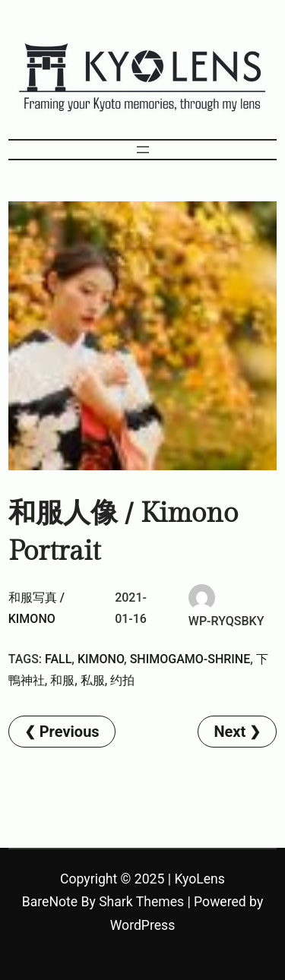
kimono (101, 659)
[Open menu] (143, 150)
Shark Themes (141, 902)
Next (230, 732)
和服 (62, 680)
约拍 (122, 680)
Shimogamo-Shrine (190, 659)
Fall (58, 659)
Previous (70, 732)
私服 (93, 680)
